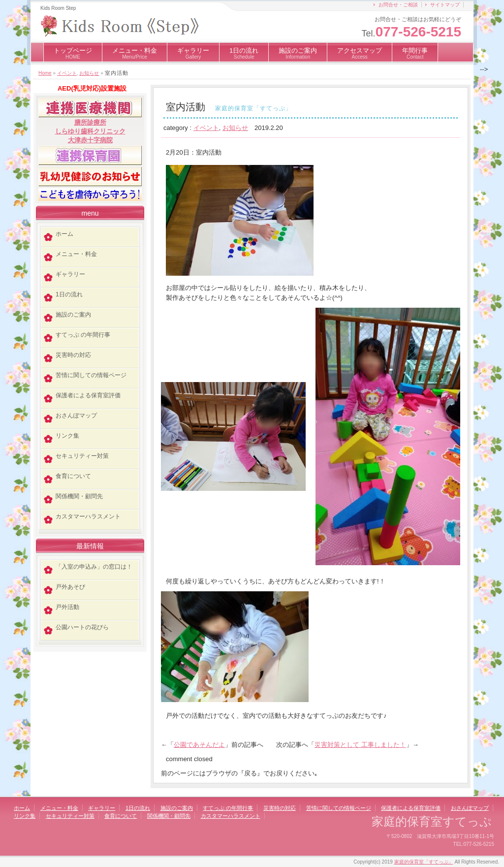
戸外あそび (70, 587)
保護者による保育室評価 (88, 395)
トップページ (73, 53)
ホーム (64, 234)
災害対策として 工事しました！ (360, 745)
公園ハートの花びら (82, 627)
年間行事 (415, 53)
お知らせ (89, 73)
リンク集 (67, 436)
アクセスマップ (360, 53)
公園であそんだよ (199, 745)
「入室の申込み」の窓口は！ (94, 567)
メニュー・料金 (135, 53)
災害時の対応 (73, 355)
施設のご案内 (298, 53)
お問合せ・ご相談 (398, 5)
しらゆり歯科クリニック (90, 131)
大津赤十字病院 (90, 140)
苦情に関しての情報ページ (91, 375)
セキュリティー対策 (82, 456)
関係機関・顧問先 (79, 496)
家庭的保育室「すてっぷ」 (424, 862)
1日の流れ (244, 53)
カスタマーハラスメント (88, 516)
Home (45, 73)
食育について (73, 476)
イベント (67, 73)
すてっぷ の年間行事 (83, 335)
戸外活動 (67, 607)
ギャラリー (193, 53)
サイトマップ (445, 5)
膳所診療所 (90, 122)
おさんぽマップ (76, 416)
